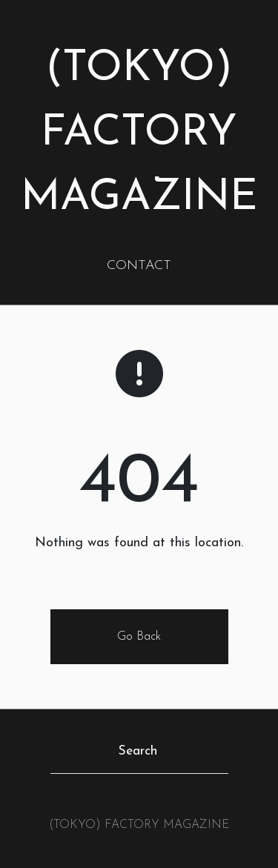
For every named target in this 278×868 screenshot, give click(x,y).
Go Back (139, 637)
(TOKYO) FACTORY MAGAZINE (139, 134)
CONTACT (139, 266)
